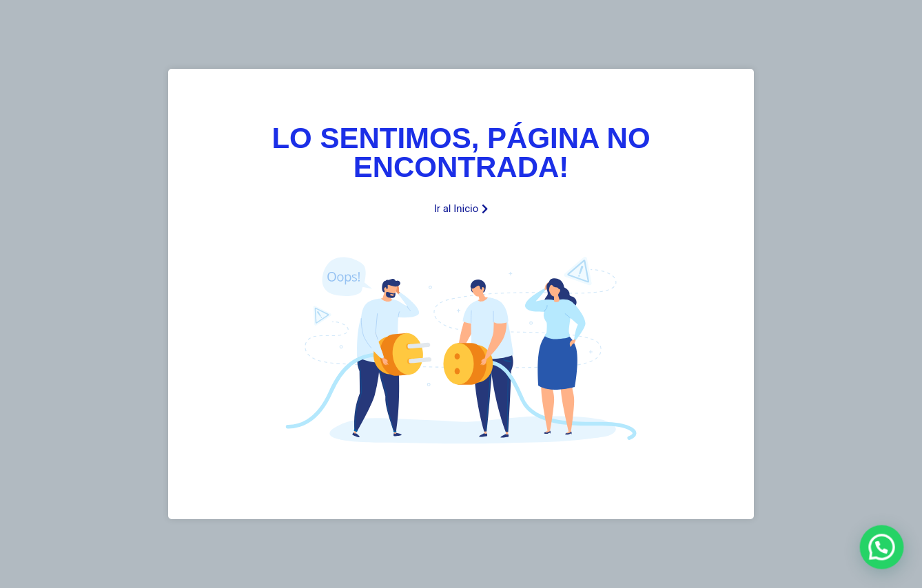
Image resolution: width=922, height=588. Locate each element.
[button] (882, 549)
